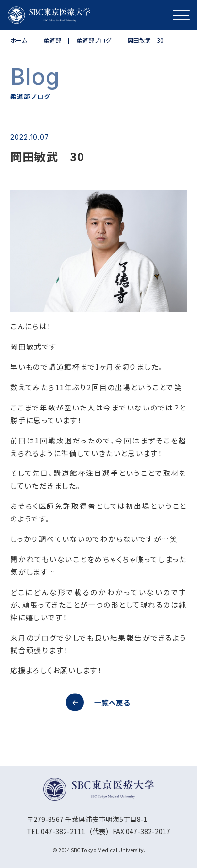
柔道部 (52, 40)
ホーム (19, 40)
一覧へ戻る (98, 702)
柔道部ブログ (94, 40)
